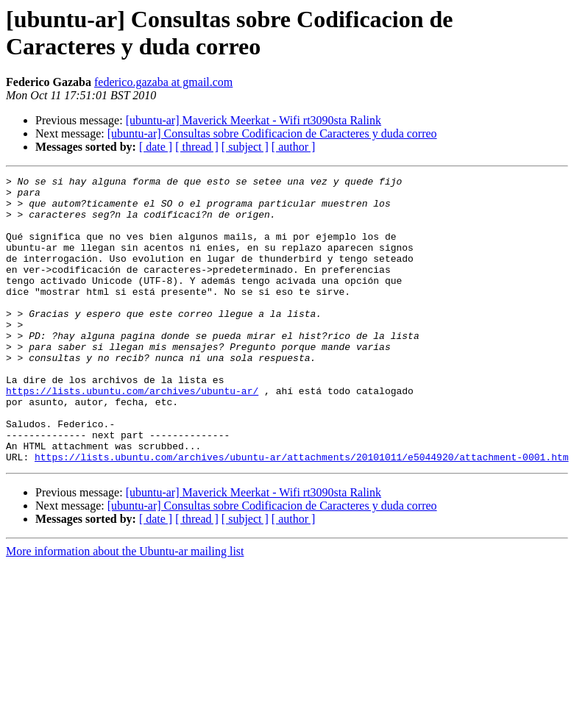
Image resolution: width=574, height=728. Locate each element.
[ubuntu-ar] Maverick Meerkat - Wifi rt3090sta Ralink (254, 120)
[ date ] (156, 147)
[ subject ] (245, 147)
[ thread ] (197, 147)
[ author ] (294, 147)
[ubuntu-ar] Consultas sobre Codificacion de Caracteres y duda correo (272, 133)
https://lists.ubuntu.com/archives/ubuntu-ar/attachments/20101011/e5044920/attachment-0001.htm (301, 514)
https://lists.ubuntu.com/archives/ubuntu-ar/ (132, 435)
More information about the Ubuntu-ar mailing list (125, 609)
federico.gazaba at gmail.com (163, 82)
